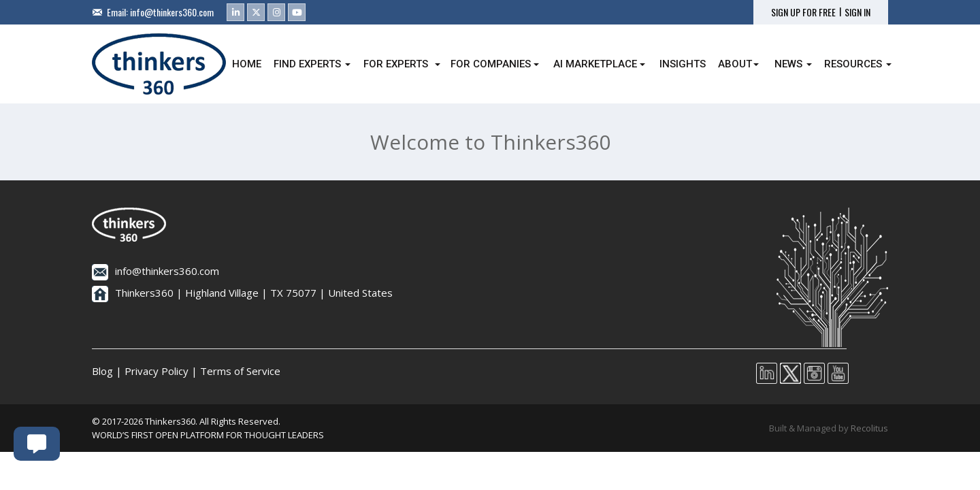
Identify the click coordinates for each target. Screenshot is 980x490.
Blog (102, 371)
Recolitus (869, 428)
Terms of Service (240, 371)
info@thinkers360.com (172, 12)
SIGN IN (857, 12)
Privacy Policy (157, 371)
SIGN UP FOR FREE (803, 12)
